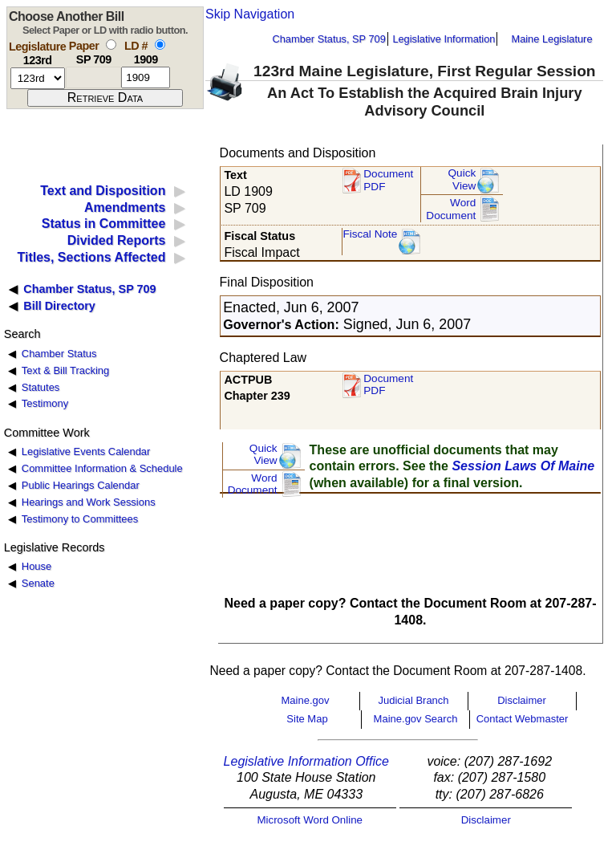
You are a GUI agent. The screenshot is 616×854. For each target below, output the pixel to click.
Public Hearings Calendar (81, 485)
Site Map (307, 719)
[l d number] (146, 77)
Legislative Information (444, 39)
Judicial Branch (413, 700)
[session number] (38, 78)
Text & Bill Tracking (65, 370)
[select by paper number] (111, 45)
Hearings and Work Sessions (89, 502)
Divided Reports (117, 240)
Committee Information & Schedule (102, 468)
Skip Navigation (250, 14)
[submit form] (105, 98)
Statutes (41, 387)
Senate (38, 583)
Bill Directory (59, 306)
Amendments (125, 207)
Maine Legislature (551, 39)
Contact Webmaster (523, 719)
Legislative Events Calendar (86, 451)
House (36, 566)
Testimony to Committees (80, 519)
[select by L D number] (160, 45)
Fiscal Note (370, 234)
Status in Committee (104, 224)
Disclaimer (522, 700)
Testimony (45, 403)
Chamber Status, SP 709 (329, 39)
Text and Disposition (103, 191)
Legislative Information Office (306, 761)
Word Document (451, 209)
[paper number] (93, 77)
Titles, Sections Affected (91, 257)
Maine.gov (306, 700)
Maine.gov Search (416, 719)
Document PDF (388, 180)
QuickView (462, 179)
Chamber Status (59, 354)
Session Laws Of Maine (523, 466)
